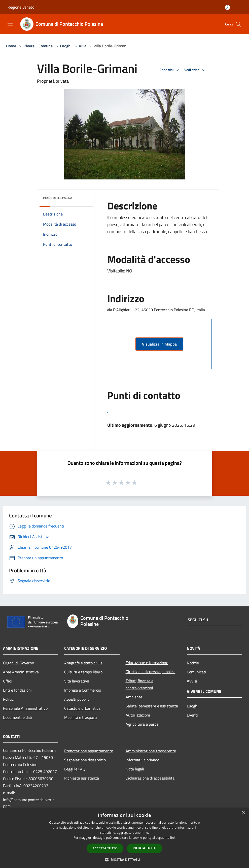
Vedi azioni (196, 70)
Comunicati (197, 672)
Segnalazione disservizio (85, 760)
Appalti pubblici (77, 699)
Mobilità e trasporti (81, 717)
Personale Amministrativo (25, 708)
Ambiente (134, 697)
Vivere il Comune (39, 46)
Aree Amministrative (21, 672)
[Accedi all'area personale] (227, 7)
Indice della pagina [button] (58, 198)
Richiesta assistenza (82, 778)
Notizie (193, 663)
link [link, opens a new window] (173, 838)
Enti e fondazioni (17, 690)
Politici (9, 699)
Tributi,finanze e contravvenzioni (139, 684)
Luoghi (66, 46)
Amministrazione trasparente (151, 751)
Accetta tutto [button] (105, 848)
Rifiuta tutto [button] (145, 848)
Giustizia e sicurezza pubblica (151, 672)
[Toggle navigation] (10, 24)
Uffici (7, 681)
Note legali (135, 769)
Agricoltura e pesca (142, 724)
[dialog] (124, 838)
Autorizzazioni (138, 715)
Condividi (170, 70)
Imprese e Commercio (83, 690)
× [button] (243, 813)
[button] (125, 859)
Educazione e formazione (147, 663)
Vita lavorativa (77, 681)
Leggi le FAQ (75, 769)
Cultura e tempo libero (83, 672)
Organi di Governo (19, 663)
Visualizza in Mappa (159, 344)
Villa (83, 46)
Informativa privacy (142, 760)
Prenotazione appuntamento (89, 751)
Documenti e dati (18, 717)
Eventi (192, 715)
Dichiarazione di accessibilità (150, 778)
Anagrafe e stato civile (83, 663)
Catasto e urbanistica (82, 708)
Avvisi (192, 681)
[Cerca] (238, 24)
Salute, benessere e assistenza (152, 706)
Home (11, 46)
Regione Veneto (21, 7)
